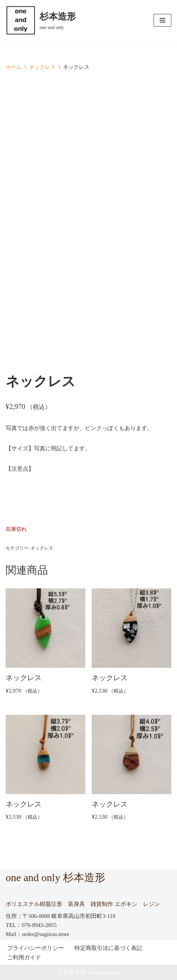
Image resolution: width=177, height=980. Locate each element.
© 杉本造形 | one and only (88, 972)
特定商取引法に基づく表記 (108, 948)
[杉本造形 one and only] (41, 20)
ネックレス (42, 67)
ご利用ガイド (24, 957)
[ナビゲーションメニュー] (162, 20)
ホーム (14, 67)
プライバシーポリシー (35, 948)
